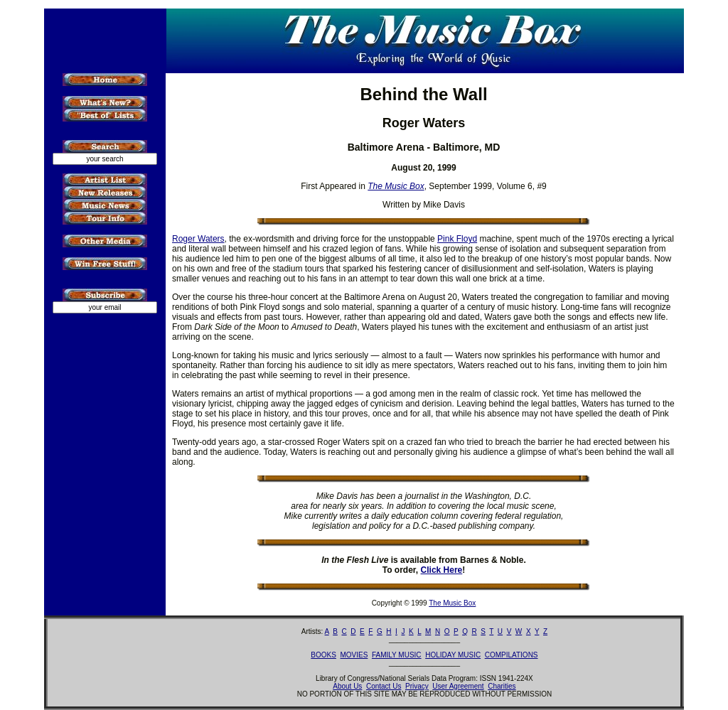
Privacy (417, 686)
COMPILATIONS (512, 655)
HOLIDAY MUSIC (453, 655)
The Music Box (452, 603)
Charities (502, 686)
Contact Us (384, 686)
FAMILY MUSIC (397, 655)
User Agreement (458, 686)
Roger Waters (198, 239)
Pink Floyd (457, 239)
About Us (347, 686)
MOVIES (354, 655)
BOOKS (323, 655)
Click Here (442, 570)
